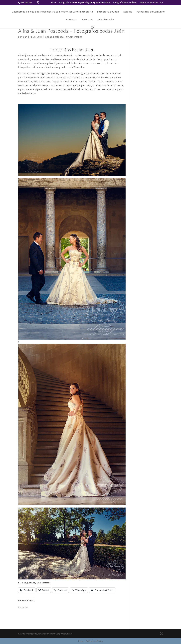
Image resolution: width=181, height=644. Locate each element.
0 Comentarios (74, 37)
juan (25, 37)
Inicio (53, 3)
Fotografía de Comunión (151, 12)
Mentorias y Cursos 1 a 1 (151, 3)
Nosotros (87, 20)
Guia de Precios (106, 20)
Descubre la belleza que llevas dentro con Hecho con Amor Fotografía (52, 12)
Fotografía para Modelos (125, 3)
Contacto (72, 20)
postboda (58, 37)
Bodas (48, 37)
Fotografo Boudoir (108, 12)
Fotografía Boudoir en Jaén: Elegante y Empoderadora (84, 3)
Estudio (128, 12)
